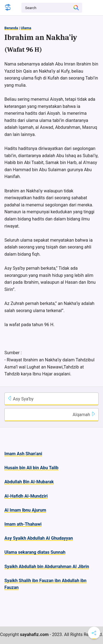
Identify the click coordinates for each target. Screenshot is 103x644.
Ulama (26, 28)
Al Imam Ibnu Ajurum (25, 510)
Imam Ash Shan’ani (23, 454)
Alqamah (84, 414)
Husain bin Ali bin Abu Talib (31, 468)
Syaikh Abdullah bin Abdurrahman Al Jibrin (47, 567)
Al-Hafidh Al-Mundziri (26, 496)
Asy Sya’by (20, 399)
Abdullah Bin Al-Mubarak (29, 482)
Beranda (11, 28)
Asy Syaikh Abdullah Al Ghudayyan (39, 538)
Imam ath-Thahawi (23, 524)
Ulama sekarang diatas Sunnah (35, 552)
